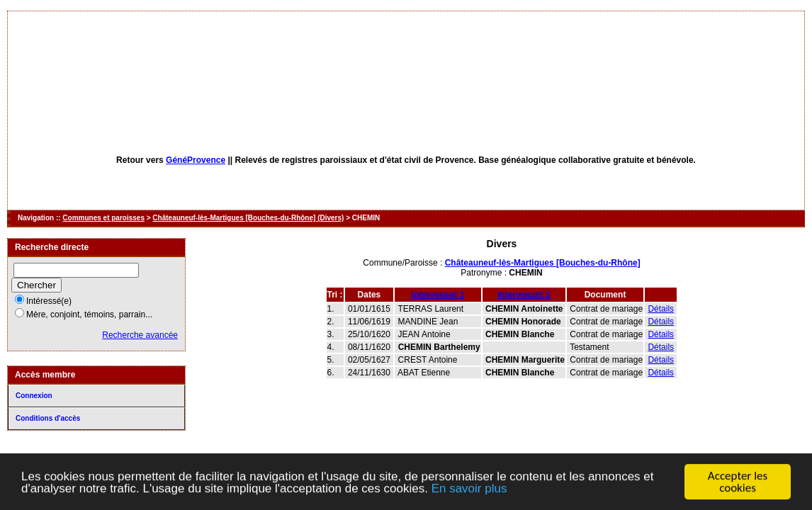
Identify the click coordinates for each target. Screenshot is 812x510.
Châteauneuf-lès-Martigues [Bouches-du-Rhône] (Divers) (248, 218)
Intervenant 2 (524, 295)
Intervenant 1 (438, 295)
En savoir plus (469, 489)
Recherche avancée (140, 335)
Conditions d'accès (48, 418)
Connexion (34, 396)
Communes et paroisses (103, 218)
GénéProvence (196, 160)
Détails (661, 309)
